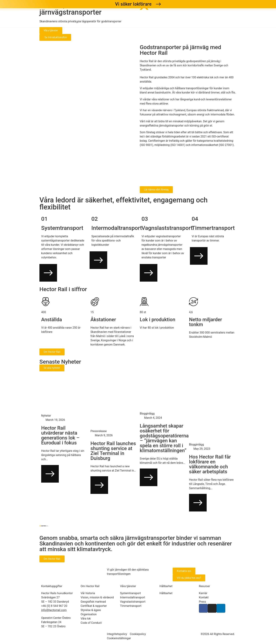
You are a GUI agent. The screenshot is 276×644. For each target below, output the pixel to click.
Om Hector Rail (115, 19)
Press (214, 19)
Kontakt (196, 19)
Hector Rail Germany (245, 19)
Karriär (177, 19)
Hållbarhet (151, 19)
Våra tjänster (77, 19)
